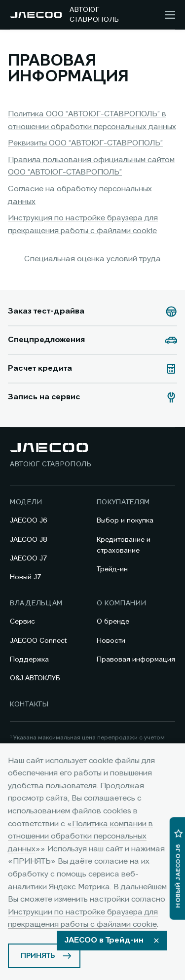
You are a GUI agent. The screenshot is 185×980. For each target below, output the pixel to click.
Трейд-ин (112, 569)
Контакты (29, 704)
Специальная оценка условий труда (92, 259)
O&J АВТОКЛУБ (35, 678)
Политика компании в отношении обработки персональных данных (80, 837)
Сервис (22, 622)
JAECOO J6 (29, 521)
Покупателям (124, 502)
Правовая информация (136, 660)
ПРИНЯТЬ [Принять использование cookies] (38, 956)
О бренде (113, 622)
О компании (122, 603)
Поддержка (29, 660)
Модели (26, 502)
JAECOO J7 (29, 559)
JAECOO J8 (29, 540)
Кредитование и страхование (124, 545)
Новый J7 (26, 577)
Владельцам (36, 603)
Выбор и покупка (125, 521)
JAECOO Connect (38, 641)
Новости (111, 641)
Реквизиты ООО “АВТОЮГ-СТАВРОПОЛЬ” (85, 143)
